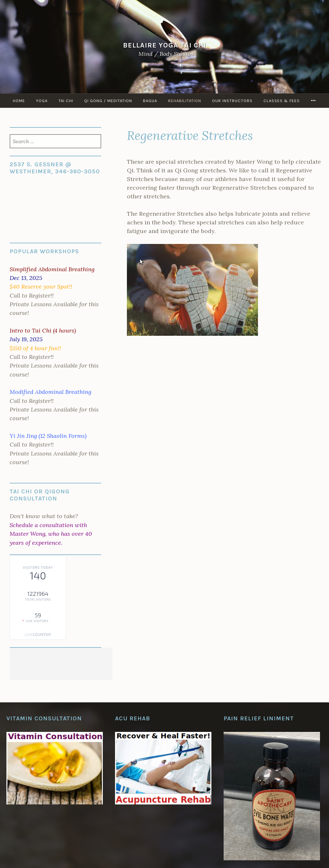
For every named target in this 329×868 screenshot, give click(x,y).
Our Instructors (232, 101)
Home (19, 101)
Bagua (150, 101)
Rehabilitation (185, 101)
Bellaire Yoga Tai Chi (165, 45)
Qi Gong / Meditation (108, 101)
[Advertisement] (61, 664)
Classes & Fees (282, 101)
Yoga (42, 101)
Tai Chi (66, 101)
